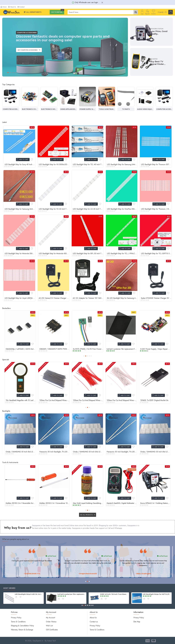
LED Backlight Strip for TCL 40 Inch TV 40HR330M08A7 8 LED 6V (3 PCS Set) (88, 165)
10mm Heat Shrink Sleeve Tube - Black (155, 400)
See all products (86, 515)
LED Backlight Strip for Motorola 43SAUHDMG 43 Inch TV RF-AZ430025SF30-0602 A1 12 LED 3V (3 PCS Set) (54, 254)
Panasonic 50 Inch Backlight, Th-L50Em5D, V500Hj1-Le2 (21, 452)
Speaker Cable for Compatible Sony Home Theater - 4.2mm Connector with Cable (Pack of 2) (21, 349)
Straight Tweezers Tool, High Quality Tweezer (54, 503)
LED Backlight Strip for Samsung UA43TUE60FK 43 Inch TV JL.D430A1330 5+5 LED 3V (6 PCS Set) (122, 165)
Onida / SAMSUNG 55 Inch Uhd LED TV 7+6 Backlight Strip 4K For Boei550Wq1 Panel (54, 452)
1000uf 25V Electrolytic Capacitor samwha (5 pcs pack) (88, 400)
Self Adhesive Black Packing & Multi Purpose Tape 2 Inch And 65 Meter (122, 503)
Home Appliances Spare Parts (87, 109)
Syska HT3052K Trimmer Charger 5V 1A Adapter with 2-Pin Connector (156, 298)
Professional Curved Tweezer (152, 503)
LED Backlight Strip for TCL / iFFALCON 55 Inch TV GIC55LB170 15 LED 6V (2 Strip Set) (122, 254)
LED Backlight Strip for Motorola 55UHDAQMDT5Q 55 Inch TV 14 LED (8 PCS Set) (20, 254)
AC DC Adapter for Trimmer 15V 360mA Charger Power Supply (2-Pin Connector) (88, 298)
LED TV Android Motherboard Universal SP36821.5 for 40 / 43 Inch (157, 594)
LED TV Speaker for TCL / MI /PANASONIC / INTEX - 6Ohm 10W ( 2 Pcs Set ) (72, 594)
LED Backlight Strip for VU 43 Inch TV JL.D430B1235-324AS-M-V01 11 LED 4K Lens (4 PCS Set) (54, 209)
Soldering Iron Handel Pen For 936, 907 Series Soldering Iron (88, 503)
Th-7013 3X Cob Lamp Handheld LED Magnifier (21, 503)
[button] (84, 356)
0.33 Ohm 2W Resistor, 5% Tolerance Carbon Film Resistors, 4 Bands (54, 349)
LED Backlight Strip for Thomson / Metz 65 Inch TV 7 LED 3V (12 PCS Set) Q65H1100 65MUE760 (156, 209)
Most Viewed (9, 588)
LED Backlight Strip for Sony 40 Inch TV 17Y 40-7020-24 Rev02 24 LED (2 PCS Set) (20, 165)
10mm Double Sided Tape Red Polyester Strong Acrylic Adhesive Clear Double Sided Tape (122, 400)
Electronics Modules (68, 109)
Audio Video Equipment (11, 109)
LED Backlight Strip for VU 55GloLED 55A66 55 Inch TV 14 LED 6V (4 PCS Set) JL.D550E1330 (54, 165)
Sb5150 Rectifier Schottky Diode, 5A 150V (88, 349)
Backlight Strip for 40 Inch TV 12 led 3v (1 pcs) (114, 594)
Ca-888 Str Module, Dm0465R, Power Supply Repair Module (155, 349)
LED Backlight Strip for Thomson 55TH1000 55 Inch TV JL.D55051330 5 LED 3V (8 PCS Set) (156, 165)
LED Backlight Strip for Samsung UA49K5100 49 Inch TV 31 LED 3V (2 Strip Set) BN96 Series (20, 209)
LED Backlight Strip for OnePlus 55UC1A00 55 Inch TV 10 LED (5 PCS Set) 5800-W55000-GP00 (122, 209)
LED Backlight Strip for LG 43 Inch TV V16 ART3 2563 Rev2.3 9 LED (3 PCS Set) (88, 209)
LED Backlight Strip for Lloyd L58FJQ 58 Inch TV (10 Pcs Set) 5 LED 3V (20, 298)
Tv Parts (145, 109)
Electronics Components (49, 109)
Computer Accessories (30, 109)
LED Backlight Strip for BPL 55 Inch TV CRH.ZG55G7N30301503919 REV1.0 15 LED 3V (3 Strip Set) (88, 254)
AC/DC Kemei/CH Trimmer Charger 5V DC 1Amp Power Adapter (54, 298)
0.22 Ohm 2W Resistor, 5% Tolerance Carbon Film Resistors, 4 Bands (122, 349)
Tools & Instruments (126, 109)
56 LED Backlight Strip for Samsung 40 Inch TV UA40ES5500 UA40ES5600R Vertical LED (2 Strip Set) (122, 298)
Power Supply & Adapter (107, 109)
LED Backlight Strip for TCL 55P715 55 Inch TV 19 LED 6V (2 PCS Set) (156, 254)
